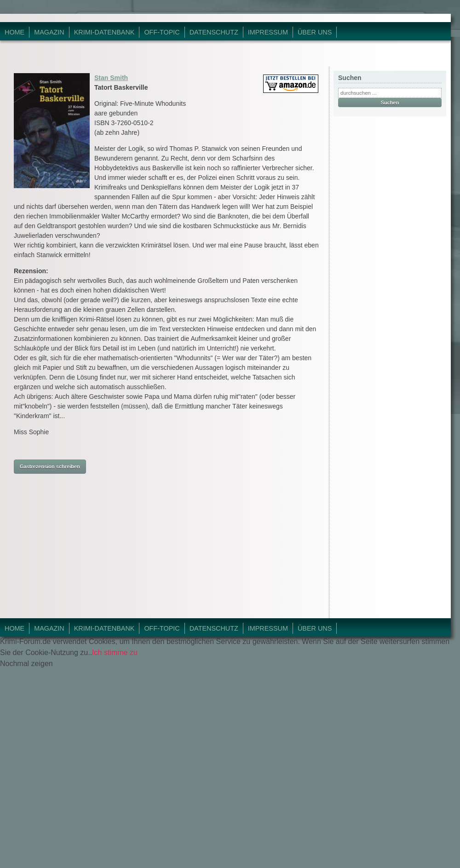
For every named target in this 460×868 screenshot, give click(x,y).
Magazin (49, 32)
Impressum (268, 32)
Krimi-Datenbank (104, 32)
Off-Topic (162, 32)
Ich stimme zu (115, 652)
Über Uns (315, 32)
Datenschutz (214, 32)
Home (14, 32)
